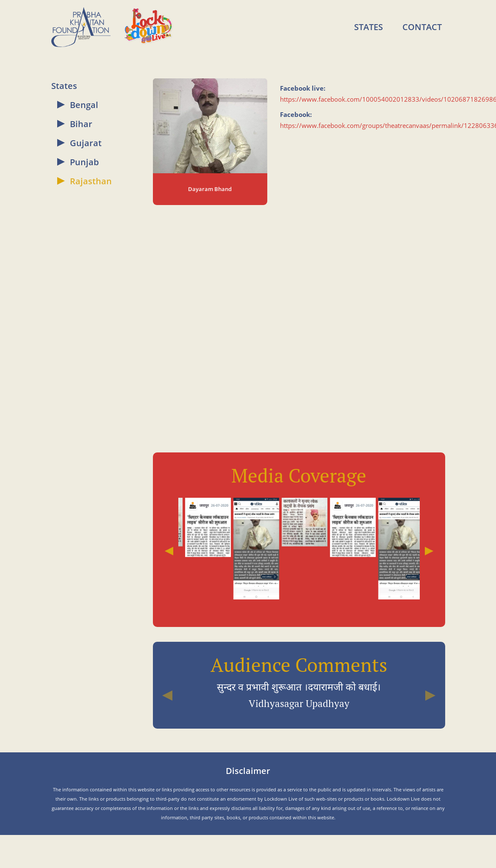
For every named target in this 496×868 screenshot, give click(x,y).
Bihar (81, 124)
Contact (422, 27)
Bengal (84, 105)
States (369, 27)
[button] (168, 695)
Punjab (84, 162)
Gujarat (86, 143)
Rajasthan (91, 181)
